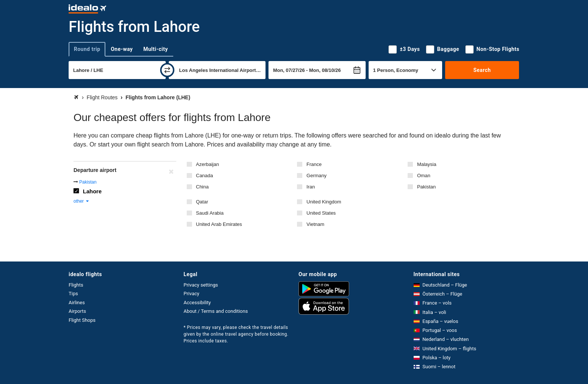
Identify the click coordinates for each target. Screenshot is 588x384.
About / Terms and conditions (216, 311)
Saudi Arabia (210, 213)
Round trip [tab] (87, 49)
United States (321, 213)
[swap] (167, 70)
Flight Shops (82, 320)
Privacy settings (201, 285)
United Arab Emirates (219, 224)
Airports (77, 311)
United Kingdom (324, 202)
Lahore (92, 191)
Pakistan (426, 187)
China (202, 187)
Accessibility (197, 303)
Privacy (192, 294)
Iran (310, 187)
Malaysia (427, 164)
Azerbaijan (208, 164)
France (314, 164)
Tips (73, 294)
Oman (424, 176)
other (82, 201)
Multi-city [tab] (156, 49)
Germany (316, 176)
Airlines (77, 303)
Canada (205, 176)
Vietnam (315, 224)
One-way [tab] (122, 49)
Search (482, 70)
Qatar (202, 202)
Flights (76, 285)
